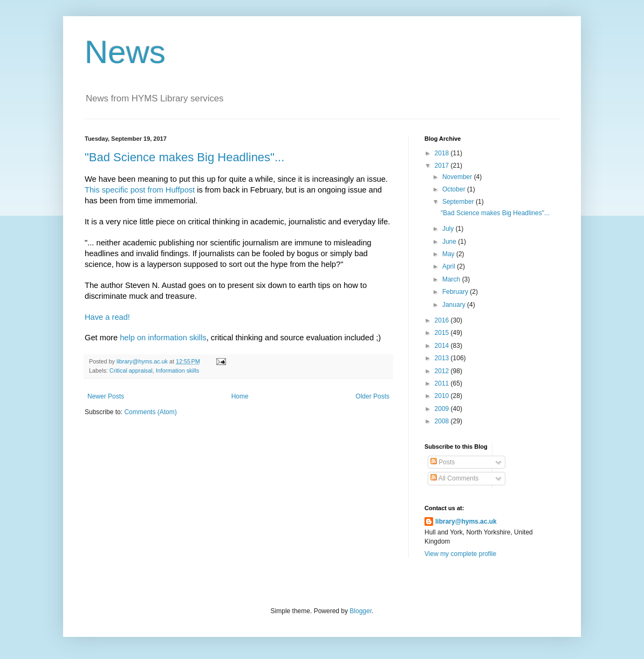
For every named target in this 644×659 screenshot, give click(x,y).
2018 (443, 153)
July (449, 229)
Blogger (361, 611)
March (452, 279)
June (450, 242)
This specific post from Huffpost (140, 190)
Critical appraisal (131, 370)
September (459, 202)
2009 (443, 409)
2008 (443, 421)
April (450, 266)
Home (240, 396)
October (455, 189)
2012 (443, 371)
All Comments (454, 478)
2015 (443, 333)
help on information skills (163, 338)
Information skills (177, 370)
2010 (443, 396)
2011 (443, 383)
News (125, 52)
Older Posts (372, 396)
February (456, 292)
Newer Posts (106, 396)
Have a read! (107, 317)
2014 (443, 346)
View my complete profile (460, 554)
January (455, 305)
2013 (443, 358)
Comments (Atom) (150, 412)
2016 (443, 320)
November (458, 177)
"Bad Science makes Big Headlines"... (184, 157)
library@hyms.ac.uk (466, 521)
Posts (443, 462)
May (449, 254)
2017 (443, 166)
